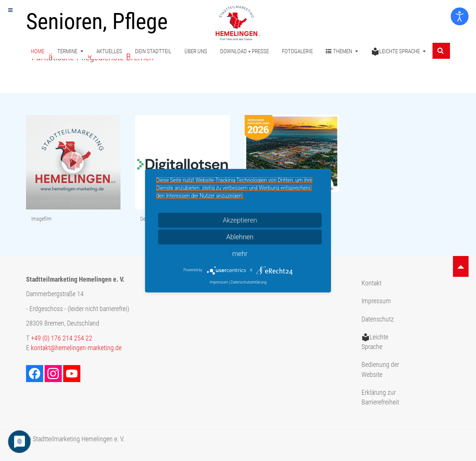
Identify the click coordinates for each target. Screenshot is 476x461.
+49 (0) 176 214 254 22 (62, 338)
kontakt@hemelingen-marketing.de (76, 348)
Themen (342, 52)
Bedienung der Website (380, 369)
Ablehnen (240, 237)
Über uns (196, 51)
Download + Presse (245, 51)
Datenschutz (378, 319)
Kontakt (372, 283)
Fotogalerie (297, 51)
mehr (240, 254)
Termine (70, 51)
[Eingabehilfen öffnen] (460, 16)
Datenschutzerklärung (249, 282)
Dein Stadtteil (153, 51)
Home (38, 51)
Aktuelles (109, 51)
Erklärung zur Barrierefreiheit (380, 397)
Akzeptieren (240, 220)
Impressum (376, 301)
